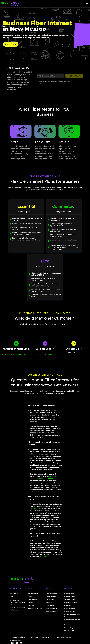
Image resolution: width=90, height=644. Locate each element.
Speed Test (50, 603)
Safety (30, 597)
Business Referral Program (72, 616)
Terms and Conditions (17, 637)
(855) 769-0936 (15, 594)
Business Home (69, 594)
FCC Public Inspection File (62, 637)
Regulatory (31, 606)
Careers (30, 603)
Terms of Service (48, 83)
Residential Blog (51, 612)
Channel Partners (70, 612)
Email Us (12, 597)
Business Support (45, 354)
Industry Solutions (70, 600)
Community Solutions (71, 603)
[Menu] (87, 4)
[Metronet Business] (10, 4)
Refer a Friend (50, 606)
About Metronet (33, 594)
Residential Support (52, 609)
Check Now (11, 44)
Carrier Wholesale (70, 609)
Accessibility (45, 637)
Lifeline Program (51, 597)
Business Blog (69, 628)
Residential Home (52, 594)
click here (43, 556)
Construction (50, 600)
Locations (67, 625)
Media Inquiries (15, 610)
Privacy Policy (33, 637)
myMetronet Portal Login (16, 354)
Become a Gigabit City (35, 609)
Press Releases (33, 600)
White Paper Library (71, 631)
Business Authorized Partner (72, 621)
